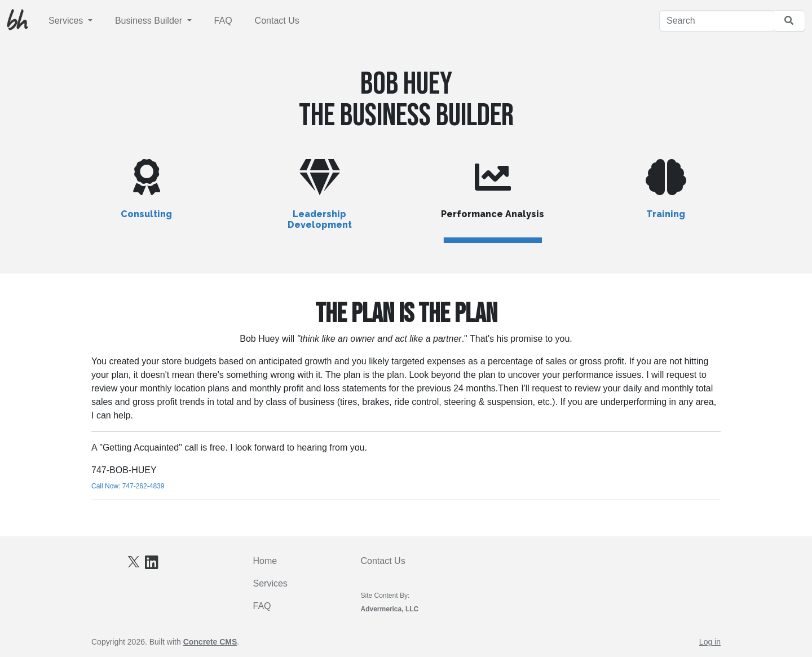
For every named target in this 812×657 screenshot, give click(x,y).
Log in (710, 642)
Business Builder (150, 21)
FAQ (223, 21)
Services (67, 21)
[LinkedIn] (152, 565)
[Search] (716, 21)
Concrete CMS (210, 642)
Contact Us (277, 21)
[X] (134, 561)
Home (265, 561)
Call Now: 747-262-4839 (128, 486)
